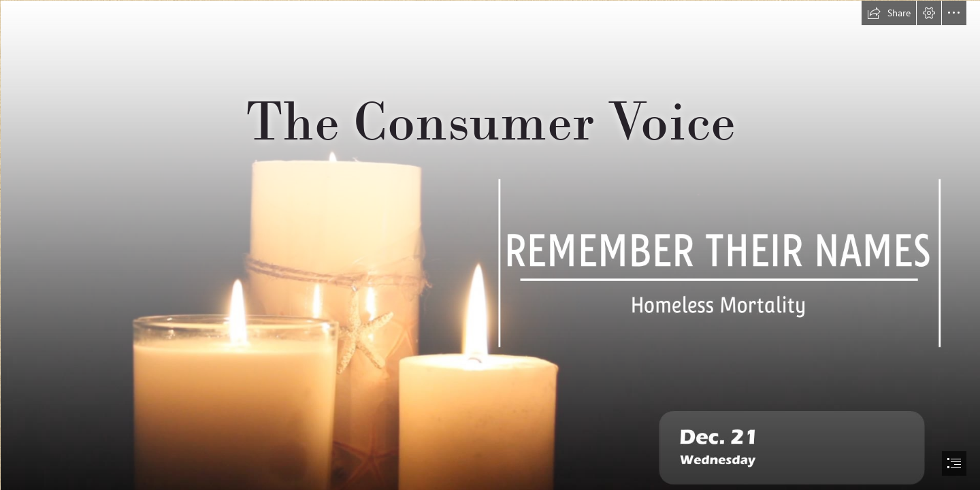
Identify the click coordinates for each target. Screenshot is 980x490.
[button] (889, 13)
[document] (490, 245)
